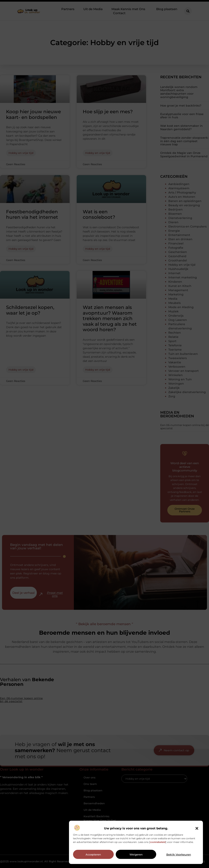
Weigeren (136, 860)
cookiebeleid (158, 848)
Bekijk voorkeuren (179, 860)
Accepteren (93, 860)
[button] (197, 834)
